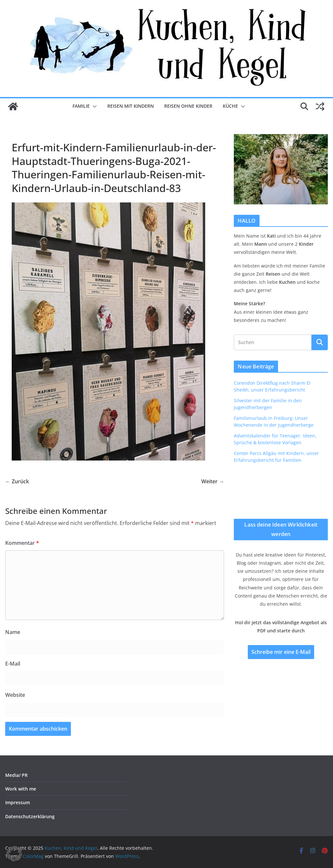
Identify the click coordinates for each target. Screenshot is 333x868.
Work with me (21, 789)
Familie (81, 106)
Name (13, 632)
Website (15, 695)
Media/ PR (16, 775)
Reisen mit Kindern (131, 106)
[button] (93, 106)
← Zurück (17, 481)
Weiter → (213, 481)
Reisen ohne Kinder (188, 106)
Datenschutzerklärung (30, 816)
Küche (230, 106)
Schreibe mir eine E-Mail (281, 652)
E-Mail (13, 664)
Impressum (18, 802)
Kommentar (22, 543)
